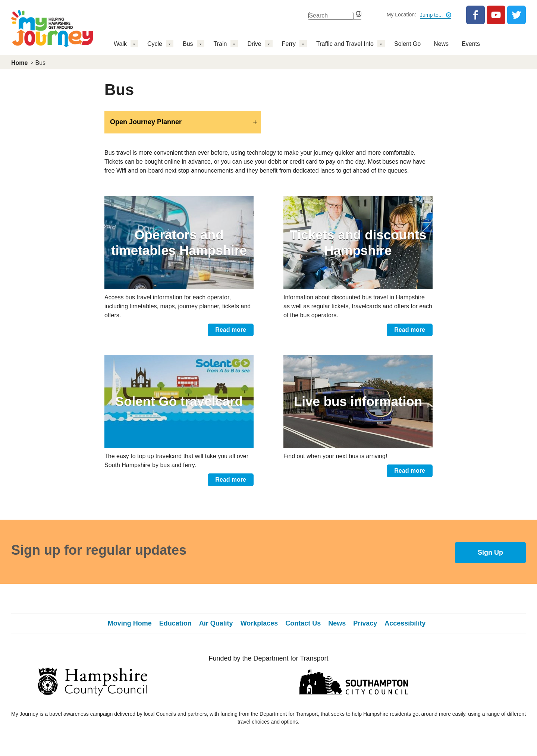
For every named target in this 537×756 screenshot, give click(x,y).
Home (19, 63)
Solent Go (407, 44)
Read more (231, 330)
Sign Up (490, 552)
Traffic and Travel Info (345, 44)
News (441, 44)
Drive (254, 44)
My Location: (401, 15)
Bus (188, 44)
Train (220, 44)
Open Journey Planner (146, 122)
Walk (120, 44)
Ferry (289, 44)
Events (471, 44)
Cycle (155, 44)
